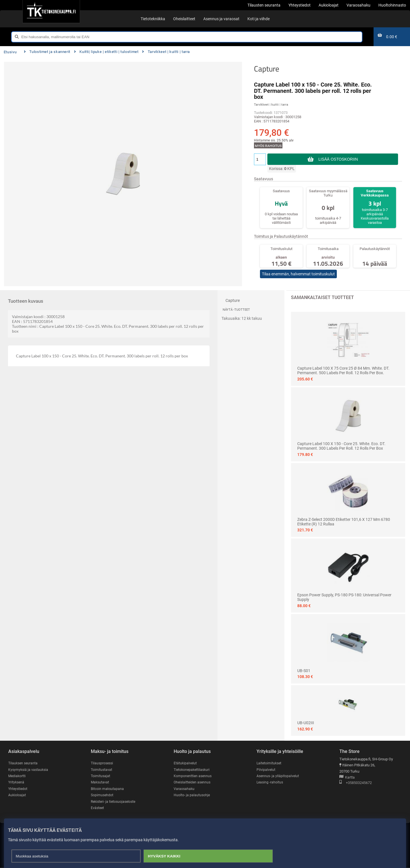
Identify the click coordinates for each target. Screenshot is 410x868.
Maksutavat (100, 782)
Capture (267, 69)
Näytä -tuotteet (236, 310)
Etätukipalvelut (185, 763)
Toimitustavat (102, 770)
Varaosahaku (184, 789)
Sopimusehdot (102, 796)
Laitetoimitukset (270, 763)
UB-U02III (306, 723)
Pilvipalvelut (266, 770)
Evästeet (98, 808)
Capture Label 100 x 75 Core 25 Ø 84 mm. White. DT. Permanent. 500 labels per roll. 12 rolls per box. (343, 370)
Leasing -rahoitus (270, 782)
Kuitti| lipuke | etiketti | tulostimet (106, 52)
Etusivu (10, 52)
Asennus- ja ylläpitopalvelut (278, 776)
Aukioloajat (17, 796)
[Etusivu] (51, 11)
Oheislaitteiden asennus (193, 782)
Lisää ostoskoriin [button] (338, 159)
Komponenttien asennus (193, 776)
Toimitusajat (101, 776)
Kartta (347, 778)
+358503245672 (356, 783)
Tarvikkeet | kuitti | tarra (166, 52)
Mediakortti (17, 776)
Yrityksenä (17, 782)
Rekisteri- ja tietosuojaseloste (115, 802)
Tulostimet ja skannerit (47, 52)
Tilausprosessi (103, 763)
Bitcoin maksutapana (108, 789)
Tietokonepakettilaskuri (193, 770)
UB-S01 (304, 671)
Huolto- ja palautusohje (192, 796)
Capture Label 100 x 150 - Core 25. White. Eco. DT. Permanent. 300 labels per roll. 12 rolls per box (341, 446)
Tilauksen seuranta (24, 763)
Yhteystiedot (18, 789)
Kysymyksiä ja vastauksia (29, 770)
